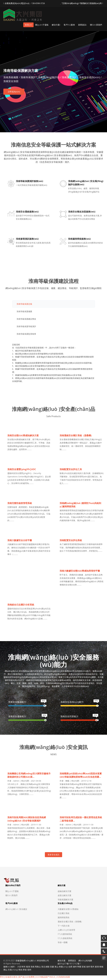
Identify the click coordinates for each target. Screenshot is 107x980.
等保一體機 (63, 944)
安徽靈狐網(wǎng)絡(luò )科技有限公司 (32, 962)
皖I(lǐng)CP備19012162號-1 (69, 965)
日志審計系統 (64, 915)
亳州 (92, 968)
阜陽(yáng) (63, 968)
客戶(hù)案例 (69, 25)
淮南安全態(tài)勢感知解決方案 (23, 436)
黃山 (56, 968)
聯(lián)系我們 (96, 25)
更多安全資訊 (53, 856)
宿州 (29, 971)
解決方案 (56, 25)
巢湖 (97, 968)
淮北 (43, 968)
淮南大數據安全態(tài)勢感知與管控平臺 (80, 572)
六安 (19, 968)
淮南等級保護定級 (24, 304)
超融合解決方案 (65, 893)
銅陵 (48, 968)
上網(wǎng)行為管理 (66, 931)
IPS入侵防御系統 (65, 936)
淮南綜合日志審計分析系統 (21, 606)
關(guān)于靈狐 (42, 25)
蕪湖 (28, 968)
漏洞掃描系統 (64, 919)
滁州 (75, 968)
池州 (88, 968)
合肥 (70, 968)
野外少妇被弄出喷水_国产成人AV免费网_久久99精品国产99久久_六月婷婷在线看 (35, 978)
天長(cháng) (13, 971)
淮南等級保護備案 (24, 312)
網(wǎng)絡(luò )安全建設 (16, 911)
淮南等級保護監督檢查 (26, 334)
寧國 (79, 968)
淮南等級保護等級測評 (26, 327)
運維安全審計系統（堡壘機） (70, 923)
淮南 (32, 968)
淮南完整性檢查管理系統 (20, 504)
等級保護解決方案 (65, 901)
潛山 (5, 971)
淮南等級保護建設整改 (26, 319)
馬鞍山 (38, 968)
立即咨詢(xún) (14, 92)
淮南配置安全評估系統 (71, 541)
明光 (20, 971)
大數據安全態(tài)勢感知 (68, 911)
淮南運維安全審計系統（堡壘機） (76, 436)
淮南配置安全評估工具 (71, 470)
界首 (25, 971)
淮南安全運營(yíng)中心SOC (22, 470)
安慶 (52, 968)
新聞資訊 (82, 25)
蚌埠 (24, 968)
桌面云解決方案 (65, 897)
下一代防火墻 (64, 927)
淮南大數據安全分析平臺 (20, 541)
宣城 (84, 968)
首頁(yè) (28, 25)
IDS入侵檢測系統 (65, 940)
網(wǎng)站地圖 (85, 962)
